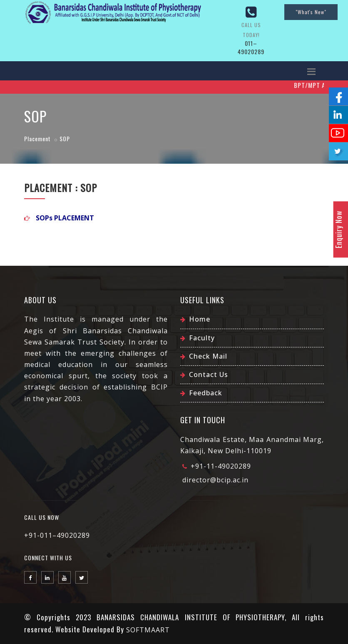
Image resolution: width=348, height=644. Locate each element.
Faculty (202, 338)
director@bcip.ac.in (215, 480)
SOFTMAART (148, 630)
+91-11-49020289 (221, 466)
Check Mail (208, 356)
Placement (37, 139)
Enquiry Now (338, 229)
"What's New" (311, 12)
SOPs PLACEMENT (65, 218)
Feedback (206, 393)
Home (200, 319)
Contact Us (209, 374)
